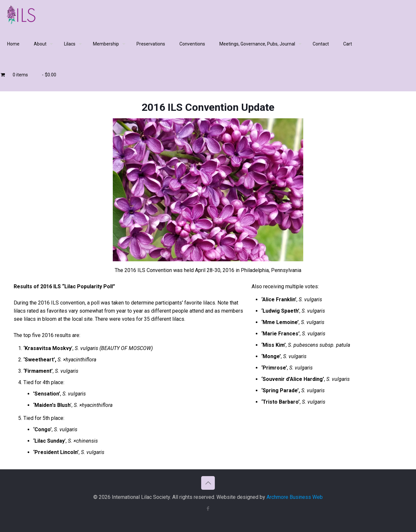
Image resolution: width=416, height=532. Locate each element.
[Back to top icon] (208, 483)
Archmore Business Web (295, 497)
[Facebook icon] (208, 509)
